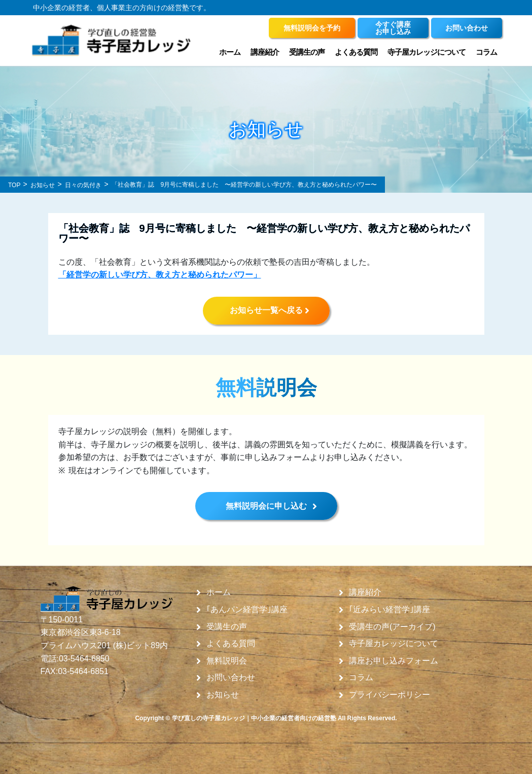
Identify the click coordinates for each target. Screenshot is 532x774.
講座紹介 (265, 52)
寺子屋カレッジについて (427, 52)
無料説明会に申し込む (266, 506)
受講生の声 (307, 52)
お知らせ (223, 695)
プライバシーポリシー (389, 695)
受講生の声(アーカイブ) (392, 627)
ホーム (230, 52)
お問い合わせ (231, 678)
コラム (486, 52)
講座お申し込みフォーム (394, 661)
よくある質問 (356, 52)
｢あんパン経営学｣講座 (247, 610)
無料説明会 (227, 661)
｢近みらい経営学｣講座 (389, 610)
